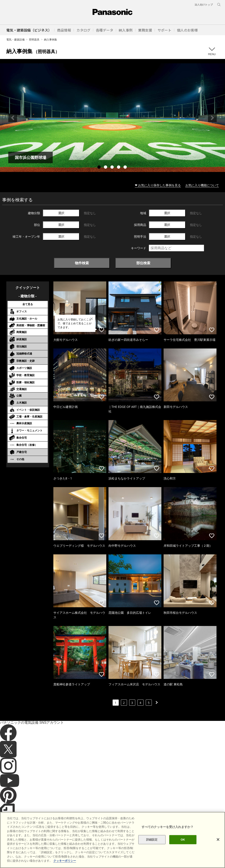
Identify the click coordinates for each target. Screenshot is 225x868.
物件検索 (82, 263)
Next (212, 118)
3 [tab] (113, 168)
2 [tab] (106, 168)
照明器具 (34, 40)
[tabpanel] (112, 118)
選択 (61, 213)
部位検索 (143, 263)
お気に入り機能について (202, 185)
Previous (13, 118)
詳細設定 (152, 847)
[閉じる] (218, 847)
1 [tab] (100, 168)
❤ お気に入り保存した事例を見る (158, 185)
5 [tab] (126, 168)
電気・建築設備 (15, 40)
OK (183, 847)
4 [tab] (119, 168)
